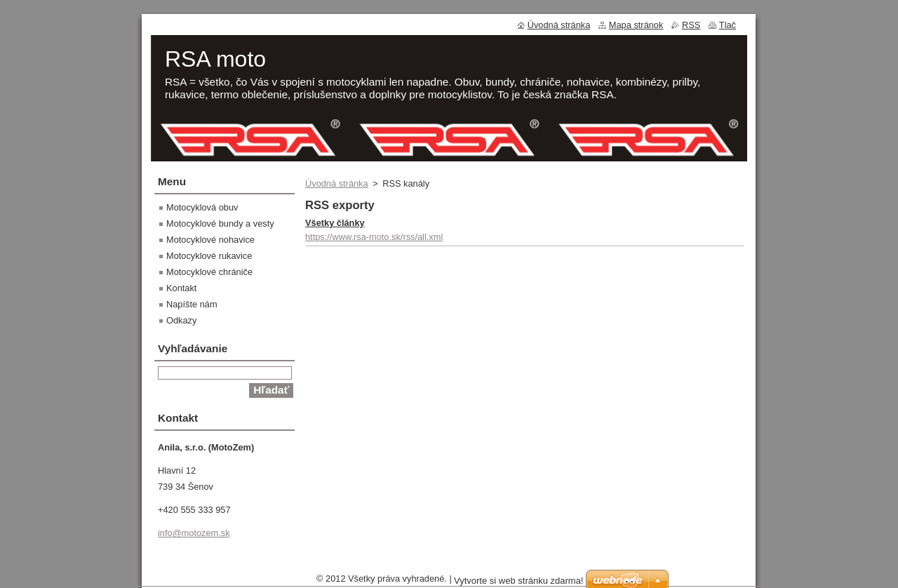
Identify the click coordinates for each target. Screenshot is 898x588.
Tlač (728, 25)
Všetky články (335, 223)
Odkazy (181, 320)
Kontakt (181, 288)
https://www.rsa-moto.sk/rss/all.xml (374, 237)
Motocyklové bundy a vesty (220, 223)
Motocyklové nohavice (210, 240)
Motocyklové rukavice (209, 256)
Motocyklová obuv (202, 207)
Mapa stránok (636, 25)
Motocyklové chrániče (209, 272)
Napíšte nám (192, 304)
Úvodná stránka (337, 183)
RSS (691, 25)
